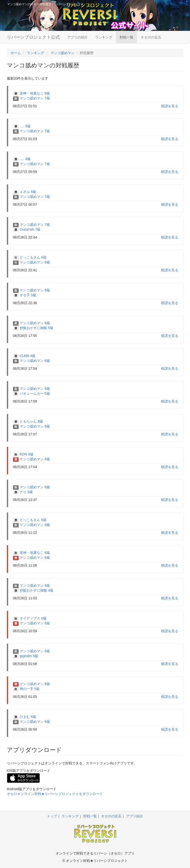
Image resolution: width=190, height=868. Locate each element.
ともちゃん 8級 (31, 421)
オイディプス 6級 (33, 618)
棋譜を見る (170, 106)
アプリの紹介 (77, 37)
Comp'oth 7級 (30, 229)
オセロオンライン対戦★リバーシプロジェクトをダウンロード (55, 794)
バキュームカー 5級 (35, 393)
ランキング (104, 37)
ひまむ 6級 (28, 717)
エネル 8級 (28, 192)
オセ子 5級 (28, 295)
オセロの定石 (151, 37)
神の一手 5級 (30, 689)
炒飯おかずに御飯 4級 (37, 590)
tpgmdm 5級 (29, 656)
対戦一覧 (127, 37)
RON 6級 (27, 454)
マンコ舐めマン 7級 (35, 98)
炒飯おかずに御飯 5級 (37, 328)
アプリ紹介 (135, 816)
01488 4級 (28, 356)
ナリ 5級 (26, 492)
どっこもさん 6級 (33, 257)
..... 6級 (25, 126)
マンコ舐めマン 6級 (35, 262)
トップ (52, 816)
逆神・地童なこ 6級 (35, 93)
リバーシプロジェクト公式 (33, 37)
